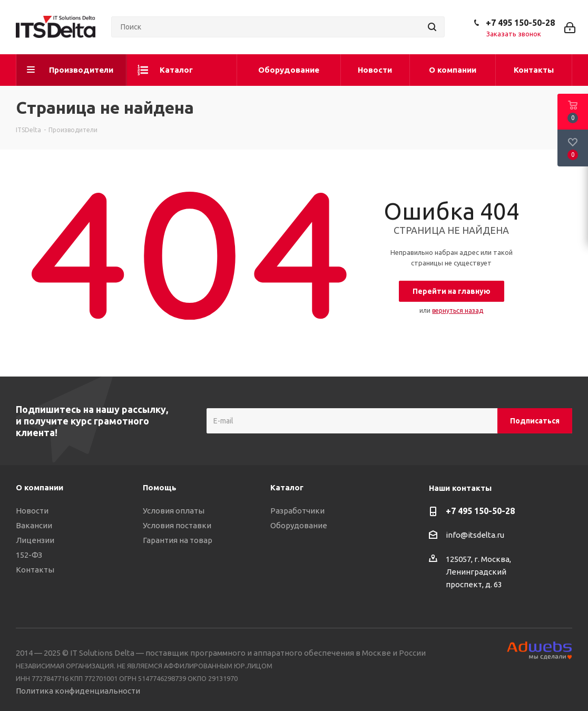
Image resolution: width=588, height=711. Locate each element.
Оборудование (299, 525)
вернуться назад (458, 310)
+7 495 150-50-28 (520, 23)
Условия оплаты (174, 511)
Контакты (35, 570)
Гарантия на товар (178, 540)
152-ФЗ (29, 555)
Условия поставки (177, 525)
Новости (32, 511)
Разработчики (297, 511)
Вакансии (34, 525)
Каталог (287, 487)
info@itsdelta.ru (475, 535)
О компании (40, 487)
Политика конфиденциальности (78, 691)
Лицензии (35, 540)
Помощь (160, 487)
